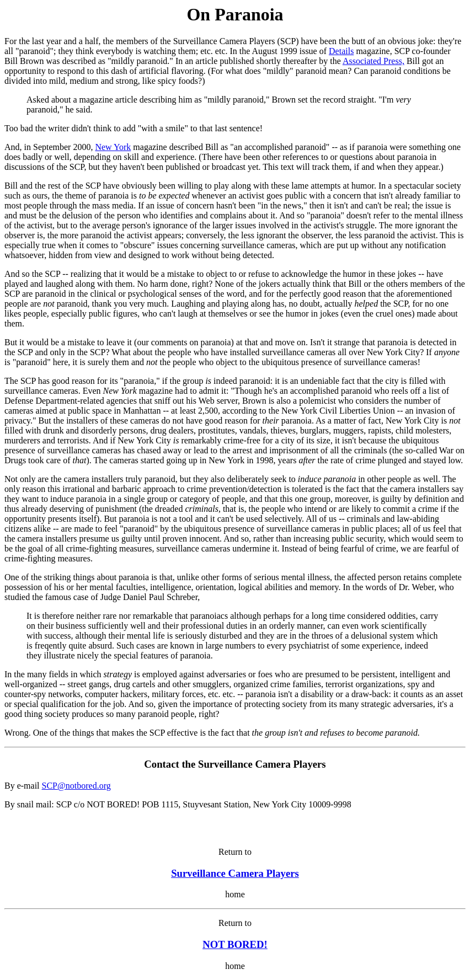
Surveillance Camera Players (235, 873)
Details (341, 51)
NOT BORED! (235, 944)
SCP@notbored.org (76, 786)
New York (113, 147)
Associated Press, (373, 61)
